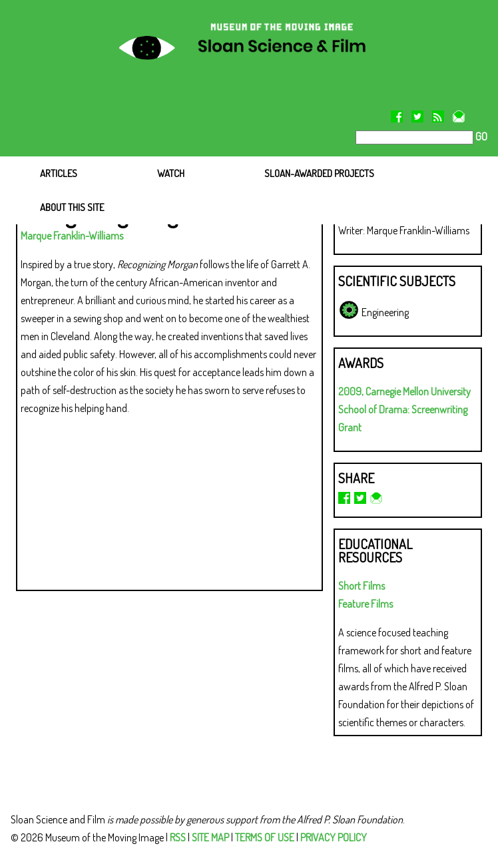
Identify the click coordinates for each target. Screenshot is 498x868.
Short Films (362, 586)
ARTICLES (59, 173)
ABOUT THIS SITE (72, 207)
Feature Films (366, 604)
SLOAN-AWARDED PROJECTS (319, 173)
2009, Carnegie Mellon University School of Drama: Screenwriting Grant (404, 409)
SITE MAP (210, 837)
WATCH (171, 173)
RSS (178, 837)
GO (480, 136)
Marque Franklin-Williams (72, 236)
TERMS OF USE (265, 837)
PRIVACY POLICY (334, 837)
